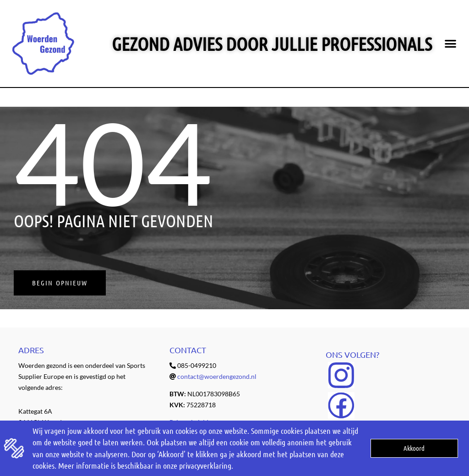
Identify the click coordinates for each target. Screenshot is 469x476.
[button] (450, 44)
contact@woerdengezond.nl (217, 376)
